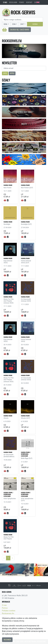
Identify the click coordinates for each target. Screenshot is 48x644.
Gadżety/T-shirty (24, 148)
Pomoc (22, 2)
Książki (24, 136)
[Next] (12, 558)
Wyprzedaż (24, 159)
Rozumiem (7, 640)
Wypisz (12, 73)
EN (37, 2)
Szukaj (35, 24)
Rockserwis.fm (8, 614)
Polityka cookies (9, 611)
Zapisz (5, 73)
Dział (6, 24)
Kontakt (29, 2)
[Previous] (4, 558)
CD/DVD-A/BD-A (24, 88)
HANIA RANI (8, 185)
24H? (22, 24)
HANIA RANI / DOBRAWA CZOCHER (26, 454)
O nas (5, 2)
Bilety (24, 124)
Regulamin (13, 2)
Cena (14, 24)
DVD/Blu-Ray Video (24, 112)
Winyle (24, 100)
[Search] (22, 20)
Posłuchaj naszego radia (24, 51)
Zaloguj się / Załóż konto (20, 30)
